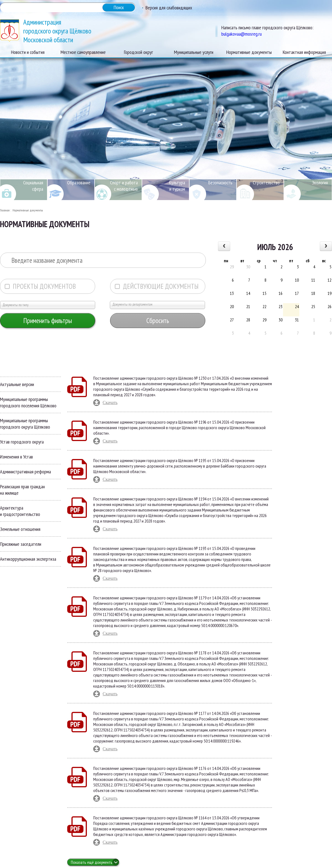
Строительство (266, 183)
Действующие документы (157, 286)
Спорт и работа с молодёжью (124, 186)
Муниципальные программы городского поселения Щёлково (28, 402)
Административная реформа (25, 472)
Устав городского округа (22, 442)
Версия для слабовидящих (169, 8)
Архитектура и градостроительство (20, 511)
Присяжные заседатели (21, 544)
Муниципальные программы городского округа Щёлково (25, 424)
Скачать (110, 402)
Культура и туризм (177, 186)
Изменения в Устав (16, 457)
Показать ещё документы (92, 862)
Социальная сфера (33, 186)
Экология (320, 183)
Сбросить (158, 321)
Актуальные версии (17, 384)
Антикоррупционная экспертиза (28, 559)
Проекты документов (40, 286)
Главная (5, 210)
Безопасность (220, 183)
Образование (79, 183)
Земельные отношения (20, 529)
